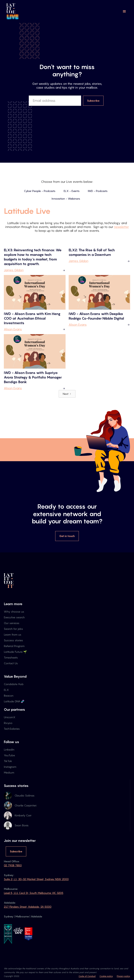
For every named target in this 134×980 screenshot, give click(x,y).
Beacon (9, 696)
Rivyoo (8, 723)
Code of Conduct (87, 976)
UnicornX (10, 717)
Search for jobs (13, 629)
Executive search (14, 617)
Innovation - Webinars (66, 199)
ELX (6, 690)
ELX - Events (72, 191)
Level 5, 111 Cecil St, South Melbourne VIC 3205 (34, 893)
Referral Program (14, 646)
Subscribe (16, 851)
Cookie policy (106, 976)
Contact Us (11, 663)
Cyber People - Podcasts (40, 191)
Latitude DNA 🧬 (14, 701)
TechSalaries (12, 729)
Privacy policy (123, 976)
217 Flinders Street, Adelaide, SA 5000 (28, 907)
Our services (12, 623)
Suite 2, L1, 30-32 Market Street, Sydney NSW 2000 (36, 879)
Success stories (13, 640)
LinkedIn (9, 749)
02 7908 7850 (13, 865)
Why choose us (14, 612)
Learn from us (13, 634)
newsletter (121, 227)
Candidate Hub (14, 684)
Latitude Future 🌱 (15, 652)
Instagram (10, 767)
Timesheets (11, 657)
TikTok (8, 761)
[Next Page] (67, 394)
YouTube (9, 755)
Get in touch (67, 536)
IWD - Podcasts (98, 191)
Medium (9, 772)
